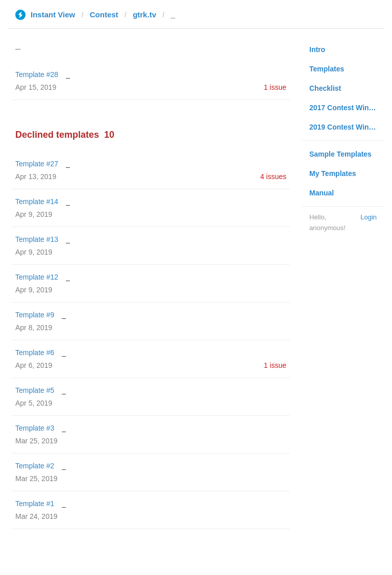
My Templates (333, 173)
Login (369, 217)
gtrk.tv (144, 15)
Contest (104, 15)
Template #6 (35, 353)
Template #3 (35, 428)
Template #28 (37, 74)
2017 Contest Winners (347, 108)
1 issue (275, 87)
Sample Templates (340, 154)
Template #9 (35, 315)
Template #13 (37, 239)
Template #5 (35, 390)
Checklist (325, 88)
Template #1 (35, 504)
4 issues (273, 177)
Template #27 (37, 164)
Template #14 (37, 202)
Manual (322, 193)
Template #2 (35, 466)
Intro (317, 49)
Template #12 (37, 277)
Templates (327, 69)
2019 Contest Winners (347, 127)
